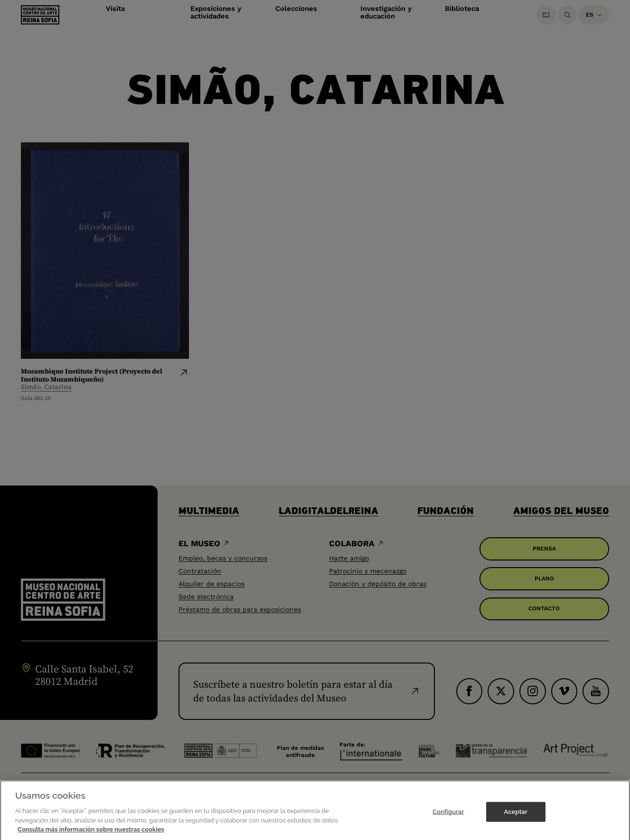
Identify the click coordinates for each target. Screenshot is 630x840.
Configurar (448, 817)
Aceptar (516, 817)
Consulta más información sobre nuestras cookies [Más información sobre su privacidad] (91, 835)
